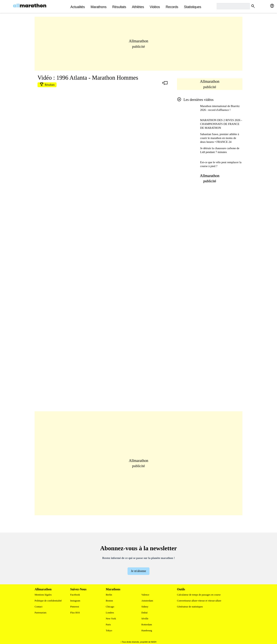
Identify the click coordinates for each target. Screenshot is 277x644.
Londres (110, 613)
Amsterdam (147, 601)
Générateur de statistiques (190, 607)
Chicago (110, 607)
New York (111, 618)
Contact (38, 607)
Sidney (145, 607)
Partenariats (40, 613)
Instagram (75, 601)
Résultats (119, 7)
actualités (78, 7)
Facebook (75, 595)
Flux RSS (75, 613)
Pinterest (75, 607)
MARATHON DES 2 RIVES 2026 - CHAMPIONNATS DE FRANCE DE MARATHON (221, 124)
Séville (145, 618)
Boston (109, 601)
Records (172, 7)
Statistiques (192, 7)
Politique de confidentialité (48, 601)
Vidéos (155, 7)
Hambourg (147, 630)
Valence (145, 595)
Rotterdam (147, 624)
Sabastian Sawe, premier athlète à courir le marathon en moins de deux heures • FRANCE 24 (219, 138)
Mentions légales (43, 595)
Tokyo (109, 630)
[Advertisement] (138, 48)
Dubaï (144, 613)
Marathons (98, 7)
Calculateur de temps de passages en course (199, 595)
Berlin (109, 595)
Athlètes (138, 7)
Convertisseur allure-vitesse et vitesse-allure (199, 601)
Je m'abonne (139, 571)
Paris (108, 624)
